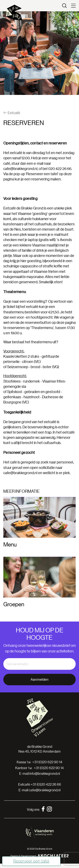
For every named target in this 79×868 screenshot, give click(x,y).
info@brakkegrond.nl (45, 773)
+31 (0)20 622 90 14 (47, 762)
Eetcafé (12, 113)
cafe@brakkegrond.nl (20, 168)
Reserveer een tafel (31, 861)
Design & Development (40, 856)
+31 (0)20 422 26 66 (46, 784)
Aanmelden (39, 680)
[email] (39, 664)
